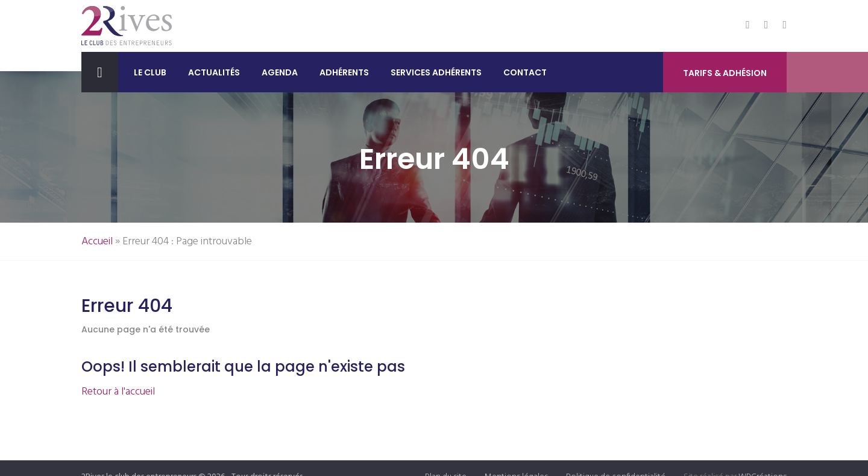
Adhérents (344, 72)
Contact (525, 72)
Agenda (280, 72)
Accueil (97, 242)
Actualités (214, 72)
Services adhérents (436, 72)
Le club (150, 72)
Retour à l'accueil (118, 392)
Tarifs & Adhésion (725, 73)
